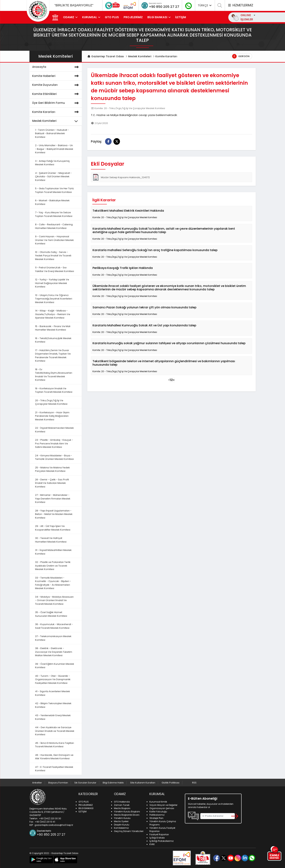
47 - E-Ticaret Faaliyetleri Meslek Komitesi (54, 769)
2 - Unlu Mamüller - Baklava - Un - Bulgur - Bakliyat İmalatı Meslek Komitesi (54, 149)
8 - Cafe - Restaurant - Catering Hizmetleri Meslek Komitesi (54, 226)
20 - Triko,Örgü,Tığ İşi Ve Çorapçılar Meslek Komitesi (51, 402)
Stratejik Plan (156, 818)
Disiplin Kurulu (122, 825)
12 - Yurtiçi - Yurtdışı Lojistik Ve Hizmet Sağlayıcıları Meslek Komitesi (52, 283)
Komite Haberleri (56, 76)
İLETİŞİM (181, 17)
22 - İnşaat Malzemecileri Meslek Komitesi (54, 430)
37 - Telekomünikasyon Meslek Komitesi (53, 638)
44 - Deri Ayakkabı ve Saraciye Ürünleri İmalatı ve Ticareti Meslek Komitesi (55, 731)
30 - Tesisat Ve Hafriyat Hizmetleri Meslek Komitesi (51, 540)
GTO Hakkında (122, 802)
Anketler (37, 783)
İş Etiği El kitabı (157, 838)
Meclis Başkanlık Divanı (127, 815)
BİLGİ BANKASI (157, 17)
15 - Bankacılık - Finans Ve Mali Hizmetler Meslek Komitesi (53, 328)
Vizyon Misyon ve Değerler (163, 805)
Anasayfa (56, 67)
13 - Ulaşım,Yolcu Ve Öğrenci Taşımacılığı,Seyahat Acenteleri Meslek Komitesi (54, 299)
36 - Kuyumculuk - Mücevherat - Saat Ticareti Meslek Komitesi (54, 626)
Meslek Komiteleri (140, 56)
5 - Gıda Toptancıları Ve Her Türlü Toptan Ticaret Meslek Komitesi (54, 190)
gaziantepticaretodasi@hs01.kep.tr (54, 825)
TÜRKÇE (205, 5)
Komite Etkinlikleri (56, 94)
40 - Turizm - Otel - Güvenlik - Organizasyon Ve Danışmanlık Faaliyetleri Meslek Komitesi (53, 679)
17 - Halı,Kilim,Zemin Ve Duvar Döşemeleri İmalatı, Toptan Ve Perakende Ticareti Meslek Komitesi (53, 356)
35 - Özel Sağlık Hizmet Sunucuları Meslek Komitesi (51, 614)
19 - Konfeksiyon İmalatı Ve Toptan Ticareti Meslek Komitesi (54, 390)
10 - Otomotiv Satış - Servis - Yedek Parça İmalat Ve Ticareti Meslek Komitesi (53, 256)
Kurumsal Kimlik (158, 802)
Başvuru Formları (58, 783)
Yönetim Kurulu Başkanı (127, 812)
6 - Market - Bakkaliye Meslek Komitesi (52, 202)
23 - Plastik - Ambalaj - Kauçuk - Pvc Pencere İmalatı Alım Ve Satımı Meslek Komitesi (54, 443)
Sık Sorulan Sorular (85, 783)
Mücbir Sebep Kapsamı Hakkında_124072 (121, 177)
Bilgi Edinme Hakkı (113, 783)
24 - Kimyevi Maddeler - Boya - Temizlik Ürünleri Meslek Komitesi (54, 457)
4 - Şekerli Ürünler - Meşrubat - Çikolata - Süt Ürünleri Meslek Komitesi (53, 177)
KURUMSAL (90, 17)
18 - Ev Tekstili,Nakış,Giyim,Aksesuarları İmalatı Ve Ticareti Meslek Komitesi (54, 375)
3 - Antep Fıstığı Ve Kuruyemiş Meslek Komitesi (52, 163)
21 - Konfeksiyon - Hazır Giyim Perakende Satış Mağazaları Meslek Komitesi (52, 416)
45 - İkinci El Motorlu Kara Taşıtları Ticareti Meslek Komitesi (55, 745)
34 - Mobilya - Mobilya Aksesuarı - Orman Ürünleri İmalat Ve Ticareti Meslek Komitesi (54, 600)
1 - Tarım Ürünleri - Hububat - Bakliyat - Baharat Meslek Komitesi (52, 133)
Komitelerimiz (121, 828)
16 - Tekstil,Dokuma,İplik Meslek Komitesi (53, 340)
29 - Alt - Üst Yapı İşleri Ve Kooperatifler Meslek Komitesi (53, 528)
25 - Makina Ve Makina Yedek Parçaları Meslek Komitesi (52, 469)
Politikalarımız (157, 815)
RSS (194, 783)
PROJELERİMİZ (133, 17)
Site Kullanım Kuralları (143, 783)
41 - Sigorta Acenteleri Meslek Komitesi (53, 693)
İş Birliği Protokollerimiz (161, 841)
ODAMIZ (69, 17)
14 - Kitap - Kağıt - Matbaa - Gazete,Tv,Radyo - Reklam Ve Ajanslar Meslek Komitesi (53, 314)
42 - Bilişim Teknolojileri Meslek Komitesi (53, 705)
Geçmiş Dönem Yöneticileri (129, 831)
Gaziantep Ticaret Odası (106, 56)
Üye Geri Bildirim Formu (56, 103)
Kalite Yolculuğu (158, 812)
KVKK (152, 844)
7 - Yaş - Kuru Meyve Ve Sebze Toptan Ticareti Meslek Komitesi (54, 214)
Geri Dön (241, 56)
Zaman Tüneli (122, 805)
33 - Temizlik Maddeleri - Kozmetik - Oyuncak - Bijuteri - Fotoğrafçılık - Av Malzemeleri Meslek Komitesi (53, 583)
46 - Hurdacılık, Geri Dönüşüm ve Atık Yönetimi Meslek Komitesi (54, 757)
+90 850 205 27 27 (164, 7)
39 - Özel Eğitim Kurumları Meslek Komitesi (55, 666)
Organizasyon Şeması (162, 808)
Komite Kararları (166, 56)
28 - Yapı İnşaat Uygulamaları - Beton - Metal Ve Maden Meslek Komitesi (54, 514)
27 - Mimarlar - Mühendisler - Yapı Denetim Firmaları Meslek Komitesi (53, 499)
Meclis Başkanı (122, 808)
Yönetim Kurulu (122, 818)
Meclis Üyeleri (121, 821)
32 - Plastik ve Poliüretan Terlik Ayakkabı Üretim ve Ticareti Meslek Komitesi (53, 566)
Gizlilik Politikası (170, 783)
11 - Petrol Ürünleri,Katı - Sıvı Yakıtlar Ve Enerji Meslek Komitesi (55, 269)
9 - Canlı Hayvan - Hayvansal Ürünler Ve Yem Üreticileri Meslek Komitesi (54, 240)
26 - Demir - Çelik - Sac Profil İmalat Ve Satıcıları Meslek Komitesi (52, 483)
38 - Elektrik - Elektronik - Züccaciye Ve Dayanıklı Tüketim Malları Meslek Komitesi (54, 652)
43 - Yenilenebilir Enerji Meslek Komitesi (53, 717)
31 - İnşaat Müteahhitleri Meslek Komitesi (53, 552)
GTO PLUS (112, 17)
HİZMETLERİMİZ (240, 5)
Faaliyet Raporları (159, 834)
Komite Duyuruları (56, 85)
